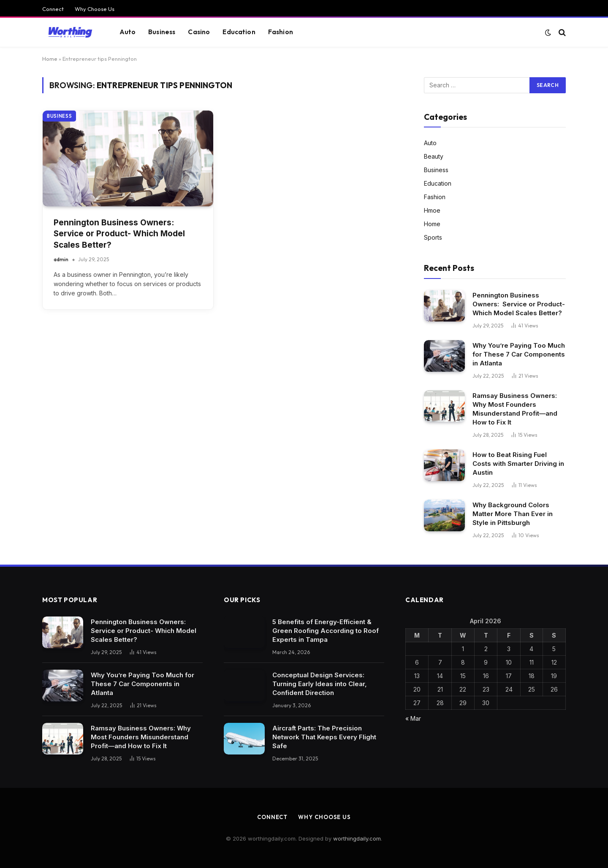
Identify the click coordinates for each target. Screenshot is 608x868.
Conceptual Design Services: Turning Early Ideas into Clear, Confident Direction (320, 684)
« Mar (413, 718)
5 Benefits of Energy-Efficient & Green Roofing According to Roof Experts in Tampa (326, 631)
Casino (199, 32)
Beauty (434, 156)
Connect (53, 9)
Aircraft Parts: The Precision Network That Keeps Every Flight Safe (324, 737)
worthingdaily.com (357, 838)
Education (239, 32)
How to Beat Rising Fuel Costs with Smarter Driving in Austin (518, 464)
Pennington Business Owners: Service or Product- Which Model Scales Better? (119, 234)
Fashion (281, 32)
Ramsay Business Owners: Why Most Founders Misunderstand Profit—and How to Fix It (515, 409)
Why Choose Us (95, 9)
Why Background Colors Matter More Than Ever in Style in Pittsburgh (513, 514)
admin (61, 259)
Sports (433, 237)
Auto (128, 32)
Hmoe (432, 210)
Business (162, 32)
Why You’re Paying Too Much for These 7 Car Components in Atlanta (519, 354)
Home (50, 59)
